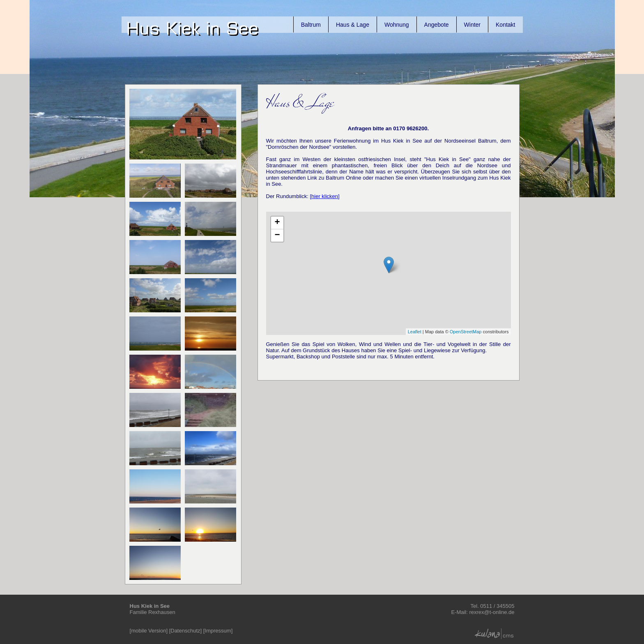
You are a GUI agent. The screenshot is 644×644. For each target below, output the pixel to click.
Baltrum (311, 25)
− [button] (277, 235)
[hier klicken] (324, 196)
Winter (472, 25)
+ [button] (277, 223)
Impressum (218, 631)
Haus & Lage (353, 25)
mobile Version (148, 631)
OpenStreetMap (466, 332)
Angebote (437, 25)
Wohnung (397, 25)
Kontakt (505, 25)
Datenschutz (185, 631)
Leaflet (415, 332)
